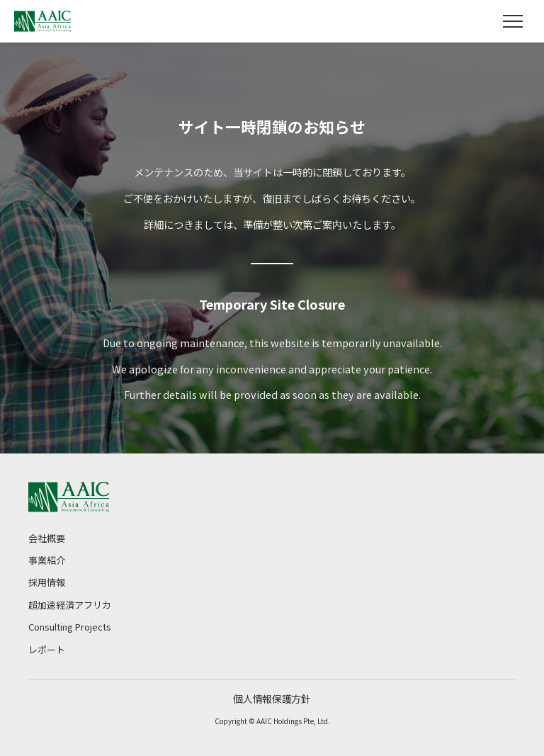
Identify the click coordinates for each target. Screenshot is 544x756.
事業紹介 (47, 560)
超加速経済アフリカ (70, 605)
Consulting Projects (70, 627)
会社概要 (47, 538)
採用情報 (47, 582)
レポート (47, 649)
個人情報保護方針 (272, 699)
